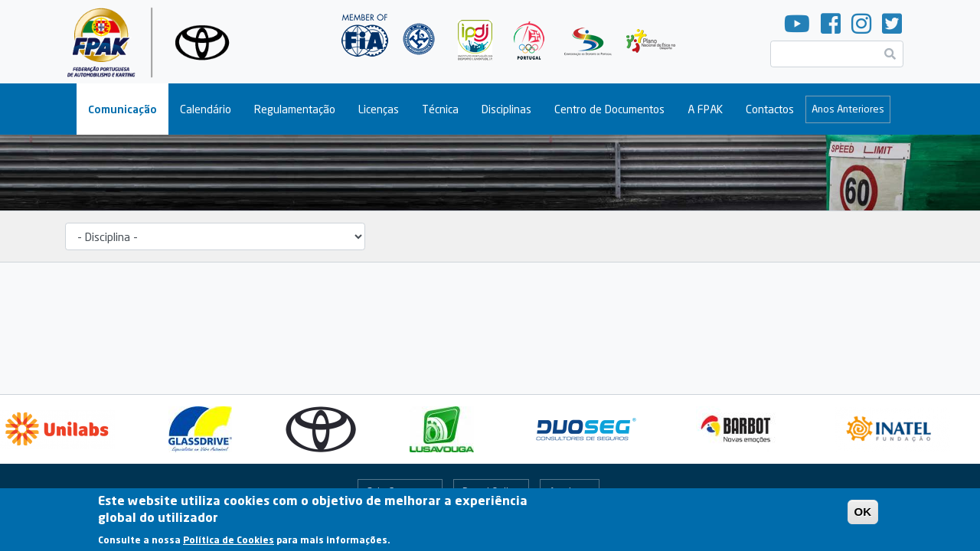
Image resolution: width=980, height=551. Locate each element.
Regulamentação (295, 109)
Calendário (206, 109)
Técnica (440, 109)
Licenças (379, 109)
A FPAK (705, 109)
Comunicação (122, 109)
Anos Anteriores (848, 109)
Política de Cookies (229, 543)
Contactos (770, 109)
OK (863, 515)
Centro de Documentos (609, 109)
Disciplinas (506, 109)
